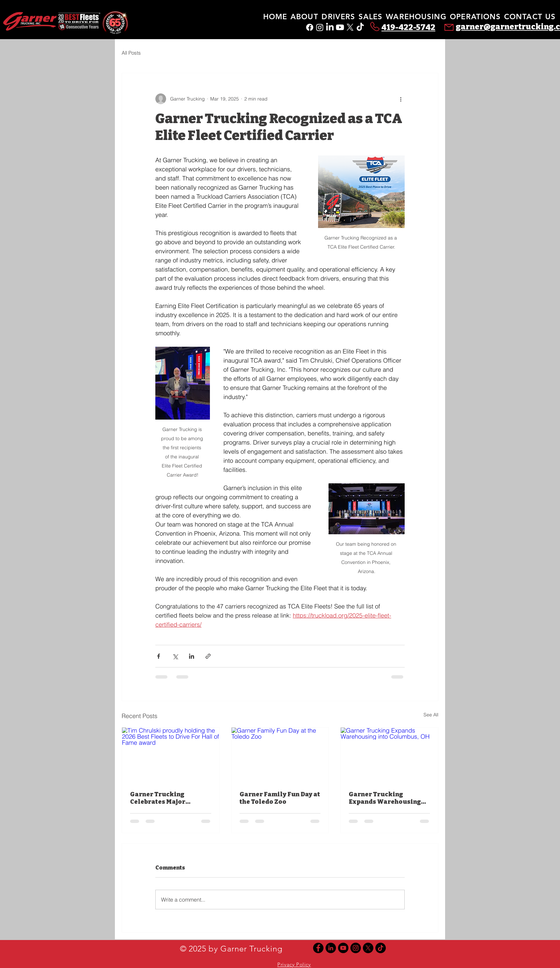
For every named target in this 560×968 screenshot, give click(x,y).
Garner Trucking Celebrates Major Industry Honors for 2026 (170, 798)
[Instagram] (320, 27)
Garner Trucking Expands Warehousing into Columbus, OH (385, 798)
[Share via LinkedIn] (192, 656)
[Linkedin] (331, 948)
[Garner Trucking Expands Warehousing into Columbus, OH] (389, 755)
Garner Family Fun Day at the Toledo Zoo (280, 798)
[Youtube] (340, 27)
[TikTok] (360, 27)
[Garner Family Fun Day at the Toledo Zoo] (280, 755)
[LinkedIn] (330, 27)
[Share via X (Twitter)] (175, 656)
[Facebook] (310, 27)
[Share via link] (208, 656)
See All (431, 715)
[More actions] (401, 99)
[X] (350, 27)
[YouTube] (343, 948)
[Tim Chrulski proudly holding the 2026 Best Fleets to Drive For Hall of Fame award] (171, 755)
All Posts (131, 53)
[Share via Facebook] (159, 656)
